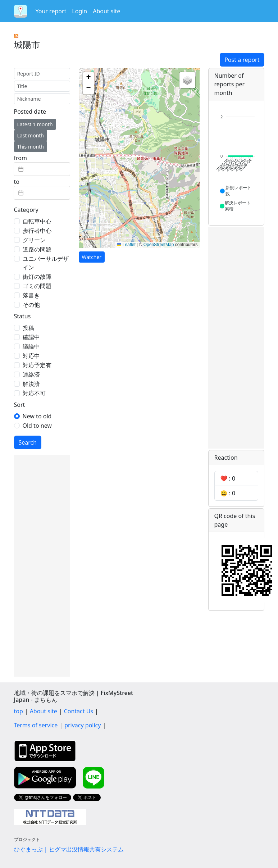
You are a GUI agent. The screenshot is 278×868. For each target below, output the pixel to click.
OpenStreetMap (159, 245)
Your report (51, 11)
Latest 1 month (35, 124)
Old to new (37, 426)
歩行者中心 (37, 231)
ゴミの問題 (37, 286)
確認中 (31, 337)
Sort (20, 405)
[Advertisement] (42, 566)
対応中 (31, 356)
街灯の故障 (37, 277)
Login (79, 11)
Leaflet (126, 245)
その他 (31, 305)
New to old (37, 416)
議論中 (31, 346)
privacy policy (83, 725)
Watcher (92, 257)
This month (31, 147)
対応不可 (34, 393)
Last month (31, 135)
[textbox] (42, 169)
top (19, 711)
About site (106, 11)
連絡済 (31, 374)
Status (22, 316)
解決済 (31, 384)
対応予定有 (37, 365)
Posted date (30, 112)
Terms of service (36, 725)
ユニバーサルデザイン (46, 263)
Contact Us (79, 711)
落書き (31, 295)
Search (28, 442)
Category (26, 210)
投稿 (28, 328)
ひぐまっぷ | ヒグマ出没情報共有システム (69, 849)
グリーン (34, 240)
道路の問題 (37, 249)
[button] (88, 78)
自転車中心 (37, 221)
